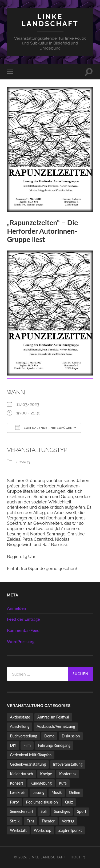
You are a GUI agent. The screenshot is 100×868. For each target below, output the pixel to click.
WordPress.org (21, 641)
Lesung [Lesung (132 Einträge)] (38, 792)
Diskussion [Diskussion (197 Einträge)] (71, 736)
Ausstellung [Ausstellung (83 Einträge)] (20, 726)
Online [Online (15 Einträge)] (75, 792)
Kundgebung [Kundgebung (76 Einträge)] (41, 783)
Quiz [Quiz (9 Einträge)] (69, 802)
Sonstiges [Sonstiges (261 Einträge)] (62, 811)
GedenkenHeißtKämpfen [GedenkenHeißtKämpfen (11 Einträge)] (31, 755)
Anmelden (16, 608)
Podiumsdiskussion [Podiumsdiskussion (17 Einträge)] (42, 802)
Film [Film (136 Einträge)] (27, 745)
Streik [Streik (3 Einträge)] (15, 821)
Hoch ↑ (78, 857)
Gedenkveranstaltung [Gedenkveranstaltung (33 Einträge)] (28, 764)
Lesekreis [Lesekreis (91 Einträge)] (18, 792)
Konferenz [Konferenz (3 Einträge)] (68, 774)
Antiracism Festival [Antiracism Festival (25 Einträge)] (53, 717)
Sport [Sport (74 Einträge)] (82, 811)
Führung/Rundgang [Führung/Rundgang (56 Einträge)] (54, 745)
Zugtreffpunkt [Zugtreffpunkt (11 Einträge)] (70, 830)
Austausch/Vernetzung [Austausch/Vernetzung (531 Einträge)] (56, 726)
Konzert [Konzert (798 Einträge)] (17, 783)
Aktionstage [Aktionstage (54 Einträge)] (20, 717)
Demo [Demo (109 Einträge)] (49, 736)
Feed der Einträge (23, 619)
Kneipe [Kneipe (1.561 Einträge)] (46, 774)
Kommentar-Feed (23, 630)
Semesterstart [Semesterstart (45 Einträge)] (22, 811)
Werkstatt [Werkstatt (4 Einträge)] (18, 830)
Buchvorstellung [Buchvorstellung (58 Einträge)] (23, 736)
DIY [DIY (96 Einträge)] (13, 745)
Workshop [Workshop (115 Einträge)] (43, 830)
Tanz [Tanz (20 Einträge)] (31, 821)
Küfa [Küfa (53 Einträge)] (63, 783)
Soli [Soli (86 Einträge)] (44, 811)
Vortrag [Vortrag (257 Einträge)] (68, 821)
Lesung (23, 462)
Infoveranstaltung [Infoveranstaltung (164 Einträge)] (68, 764)
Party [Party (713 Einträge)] (14, 802)
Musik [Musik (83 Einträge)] (57, 792)
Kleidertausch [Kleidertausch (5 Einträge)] (21, 774)
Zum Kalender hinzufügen (44, 427)
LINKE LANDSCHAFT (50, 20)
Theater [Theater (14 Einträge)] (48, 821)
